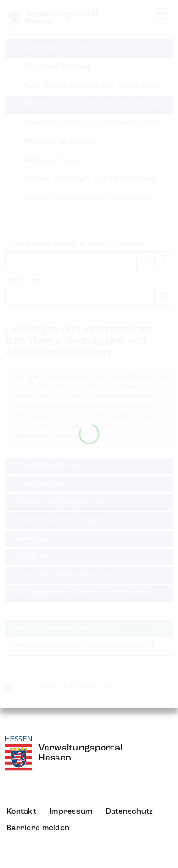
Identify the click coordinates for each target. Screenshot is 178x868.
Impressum (71, 812)
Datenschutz (130, 812)
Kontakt (21, 812)
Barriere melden (38, 828)
